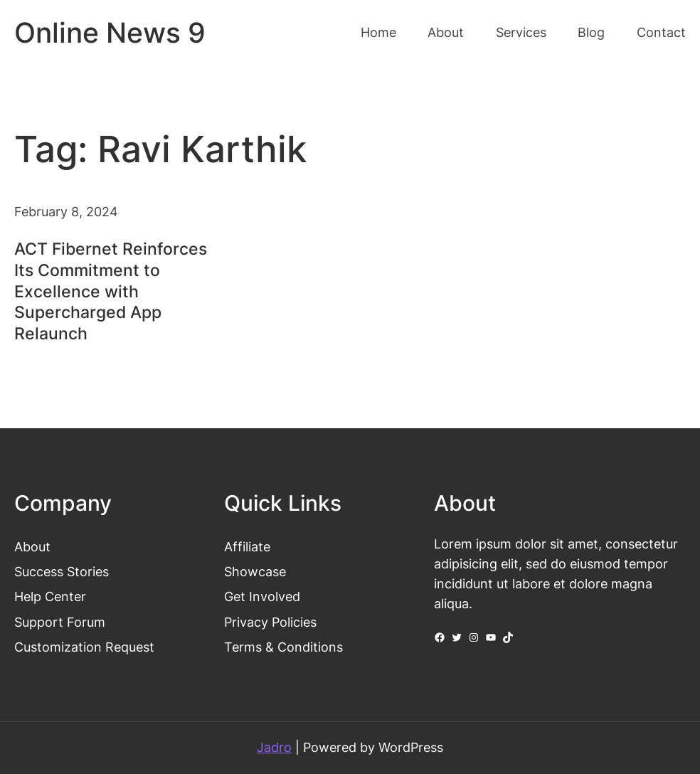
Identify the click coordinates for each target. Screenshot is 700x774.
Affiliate (247, 547)
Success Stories (62, 572)
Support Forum (60, 622)
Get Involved (262, 597)
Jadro (274, 747)
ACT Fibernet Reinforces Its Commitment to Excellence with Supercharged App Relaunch (111, 291)
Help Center (50, 597)
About (32, 547)
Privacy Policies (270, 622)
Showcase (255, 572)
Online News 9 (110, 32)
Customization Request (84, 647)
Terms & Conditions (283, 647)
